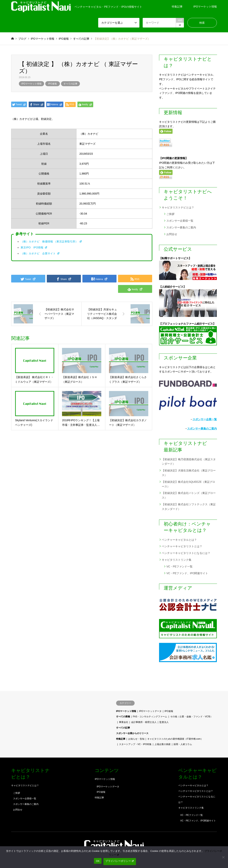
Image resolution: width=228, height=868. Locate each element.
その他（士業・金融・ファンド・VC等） (192, 717)
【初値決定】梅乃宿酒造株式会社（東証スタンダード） (189, 462)
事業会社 (124, 722)
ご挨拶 (170, 214)
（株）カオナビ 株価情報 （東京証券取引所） (51, 241)
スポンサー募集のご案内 (181, 227)
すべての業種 (123, 717)
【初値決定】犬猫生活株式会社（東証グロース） (189, 473)
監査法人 (164, 722)
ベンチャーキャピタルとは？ (179, 540)
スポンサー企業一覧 (205, 419)
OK (98, 861)
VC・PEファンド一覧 (179, 566)
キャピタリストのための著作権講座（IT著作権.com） (175, 739)
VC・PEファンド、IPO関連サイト (187, 573)
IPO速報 (52, 84)
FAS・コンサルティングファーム (150, 717)
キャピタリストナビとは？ (178, 207)
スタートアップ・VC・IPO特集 (135, 744)
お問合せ (172, 234)
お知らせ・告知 (136, 739)
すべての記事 (70, 84)
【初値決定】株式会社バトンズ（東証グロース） (189, 495)
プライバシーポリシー (120, 861)
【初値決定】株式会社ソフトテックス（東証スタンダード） (189, 507)
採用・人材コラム (183, 744)
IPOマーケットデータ (150, 711)
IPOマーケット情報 (205, 7)
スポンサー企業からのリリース (132, 733)
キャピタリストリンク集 (177, 560)
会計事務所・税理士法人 (144, 722)
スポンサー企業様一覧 (180, 221)
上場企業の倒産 (163, 744)
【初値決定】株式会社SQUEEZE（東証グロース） (188, 484)
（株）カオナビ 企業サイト (40, 253)
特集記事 (177, 7)
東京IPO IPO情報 (34, 247)
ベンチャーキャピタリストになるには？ (186, 553)
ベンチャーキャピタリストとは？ (182, 546)
